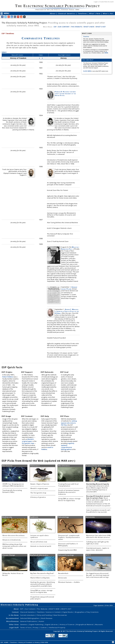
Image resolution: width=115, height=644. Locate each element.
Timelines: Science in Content (49, 612)
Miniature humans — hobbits (69, 582)
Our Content (30, 609)
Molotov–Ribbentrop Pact (70, 248)
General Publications (29, 621)
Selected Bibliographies (30, 618)
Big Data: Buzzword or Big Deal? (42, 573)
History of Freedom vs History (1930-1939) (34, 642)
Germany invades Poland (69, 288)
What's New (95, 13)
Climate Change (9, 555)
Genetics (24, 624)
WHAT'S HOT (101, 27)
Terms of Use (26, 628)
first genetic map (28, 443)
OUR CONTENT (64, 27)
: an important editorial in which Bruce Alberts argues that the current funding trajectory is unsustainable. (98, 488)
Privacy (36, 628)
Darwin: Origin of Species (40, 484)
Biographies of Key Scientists (87, 612)
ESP (55, 27)
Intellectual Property (57, 628)
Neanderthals (63, 573)
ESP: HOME (5, 642)
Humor (42, 621)
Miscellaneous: (13, 621)
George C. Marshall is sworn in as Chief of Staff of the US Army (67, 311)
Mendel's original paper (28, 440)
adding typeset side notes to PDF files (69, 423)
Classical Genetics (67, 13)
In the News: (14, 615)
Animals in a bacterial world (41, 546)
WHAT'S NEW (89, 27)
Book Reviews (47, 618)
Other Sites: (14, 624)
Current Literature (28, 615)
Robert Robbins (8, 377)
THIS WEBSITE (77, 27)
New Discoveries (60, 615)
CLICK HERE (87, 71)
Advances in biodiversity (12, 540)
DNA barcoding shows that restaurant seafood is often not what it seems (14, 546)
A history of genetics (38, 497)
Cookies (44, 628)
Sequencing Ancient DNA (67, 550)
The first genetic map (38, 493)
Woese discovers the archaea (13, 536)
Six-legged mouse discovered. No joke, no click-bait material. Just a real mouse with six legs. (98, 575)
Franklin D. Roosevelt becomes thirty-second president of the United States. (65, 94)
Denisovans (63, 578)
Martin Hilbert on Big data (40, 578)
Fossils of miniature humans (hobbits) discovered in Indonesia (69, 492)
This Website (42, 609)
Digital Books (68, 612)
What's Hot (108, 13)
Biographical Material (85, 624)
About (53, 13)
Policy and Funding (44, 615)
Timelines (83, 13)
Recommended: (13, 618)
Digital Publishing (37, 624)
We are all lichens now (39, 542)
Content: (15, 612)
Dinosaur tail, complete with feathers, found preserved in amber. (69, 537)
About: (16, 609)
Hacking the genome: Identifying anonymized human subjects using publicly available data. (43, 584)
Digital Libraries (52, 624)
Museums (99, 624)
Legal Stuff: (14, 628)
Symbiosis (34, 517)
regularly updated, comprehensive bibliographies (68, 446)
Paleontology (64, 517)
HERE (106, 53)
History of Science (67, 624)
